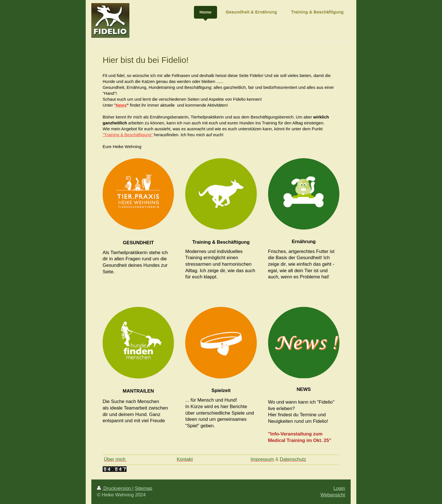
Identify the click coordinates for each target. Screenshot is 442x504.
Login (339, 488)
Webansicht (333, 495)
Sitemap (143, 488)
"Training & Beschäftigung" (128, 135)
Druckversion (115, 488)
